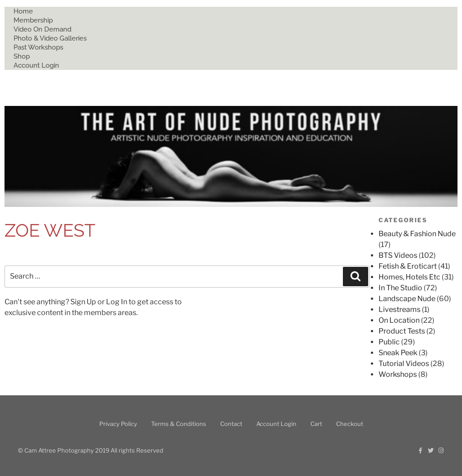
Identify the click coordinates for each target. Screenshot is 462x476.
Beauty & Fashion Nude (417, 234)
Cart (316, 424)
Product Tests (402, 331)
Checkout (350, 424)
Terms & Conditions (179, 424)
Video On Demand (42, 29)
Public (389, 342)
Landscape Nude (407, 299)
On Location (399, 320)
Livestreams (400, 309)
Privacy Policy (118, 424)
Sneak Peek (398, 353)
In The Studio (400, 288)
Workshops (398, 374)
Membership (33, 20)
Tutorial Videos (404, 364)
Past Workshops (38, 47)
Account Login (36, 65)
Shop (22, 56)
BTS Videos (398, 255)
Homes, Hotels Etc (409, 277)
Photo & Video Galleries (50, 38)
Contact (231, 424)
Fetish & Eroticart (408, 266)
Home (23, 11)
